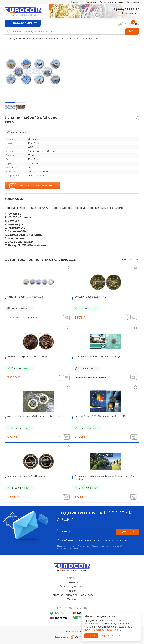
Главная (9, 39)
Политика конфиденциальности (72, 595)
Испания (21, 39)
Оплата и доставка (112, 2)
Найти (132, 31)
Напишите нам (130, 13)
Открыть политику (110, 636)
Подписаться (127, 532)
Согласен (91, 636)
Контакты (133, 2)
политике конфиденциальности (102, 630)
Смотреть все (131, 260)
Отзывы (91, 2)
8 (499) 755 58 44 (126, 10)
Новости (77, 2)
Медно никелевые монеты (44, 39)
